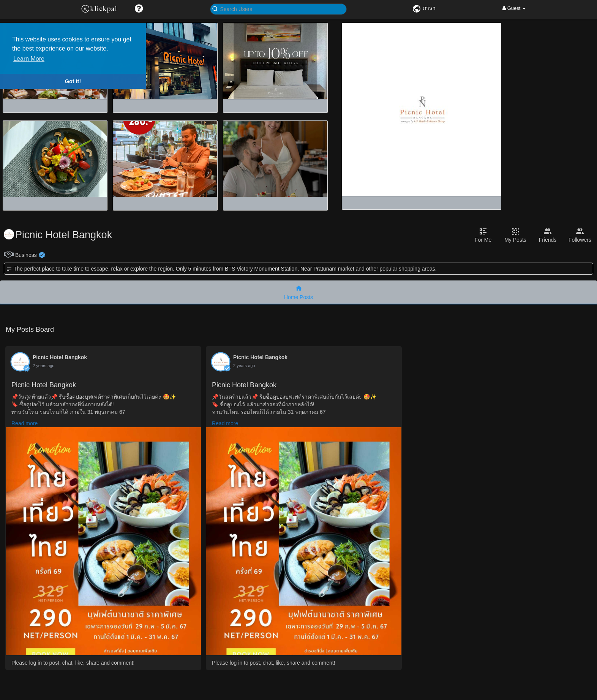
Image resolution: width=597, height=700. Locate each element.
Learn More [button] (29, 59)
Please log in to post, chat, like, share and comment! (73, 663)
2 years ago (43, 366)
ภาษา (424, 8)
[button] (139, 9)
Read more (24, 423)
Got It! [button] (73, 81)
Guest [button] (514, 8)
